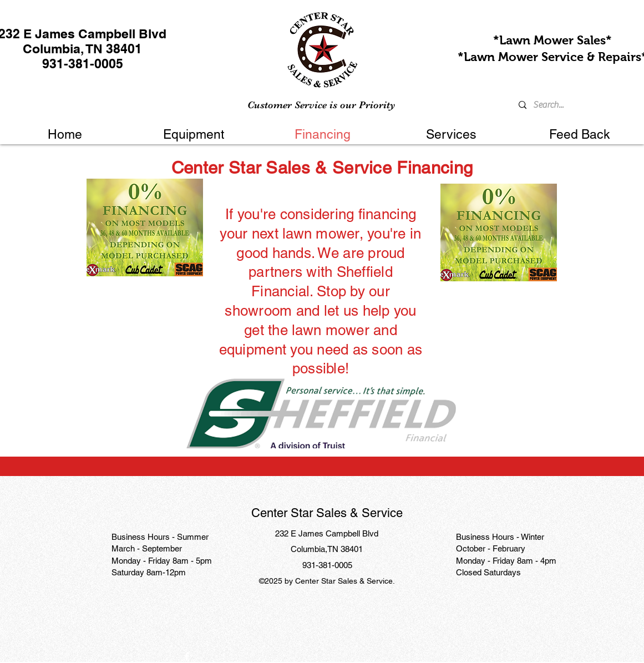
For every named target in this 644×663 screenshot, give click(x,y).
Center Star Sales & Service (327, 513)
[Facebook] (187, 656)
